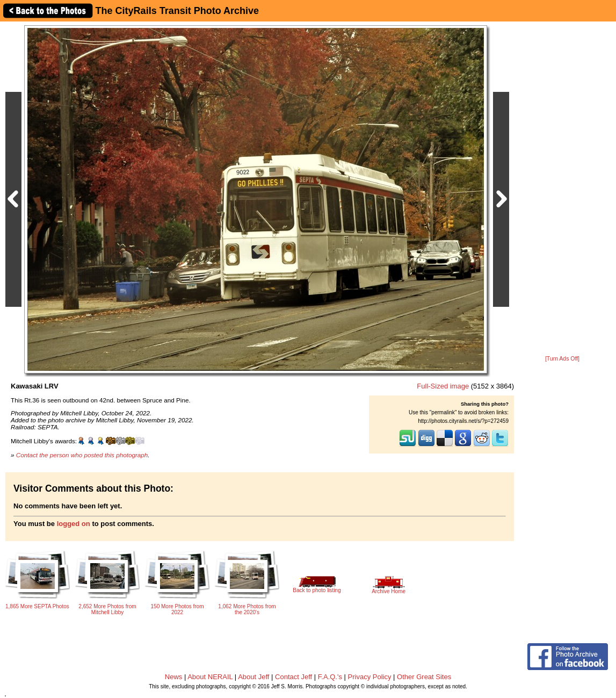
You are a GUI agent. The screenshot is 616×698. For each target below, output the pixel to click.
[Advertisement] (562, 189)
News (174, 677)
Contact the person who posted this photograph (82, 455)
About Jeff (253, 677)
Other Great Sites (424, 677)
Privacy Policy (370, 677)
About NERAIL (210, 677)
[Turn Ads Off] (562, 359)
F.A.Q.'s (330, 677)
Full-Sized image (443, 386)
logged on (74, 524)
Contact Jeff (293, 677)
